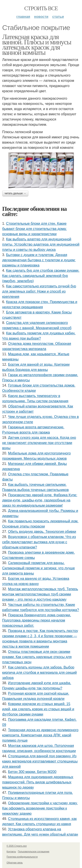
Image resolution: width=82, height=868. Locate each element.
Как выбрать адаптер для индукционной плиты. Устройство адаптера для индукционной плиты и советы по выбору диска (41, 244)
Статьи (58, 17)
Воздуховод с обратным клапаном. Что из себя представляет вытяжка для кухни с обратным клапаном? (39, 542)
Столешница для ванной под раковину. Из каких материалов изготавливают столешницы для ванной (40, 761)
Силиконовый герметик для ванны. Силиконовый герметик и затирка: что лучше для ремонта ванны (38, 568)
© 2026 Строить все (17, 846)
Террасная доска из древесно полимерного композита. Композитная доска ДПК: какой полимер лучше (40, 735)
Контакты (11, 852)
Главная (23, 17)
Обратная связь (15, 863)
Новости (41, 17)
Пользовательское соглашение (34, 852)
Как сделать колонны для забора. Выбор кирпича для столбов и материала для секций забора (39, 673)
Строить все (41, 8)
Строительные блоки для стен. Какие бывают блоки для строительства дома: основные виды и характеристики (34, 229)
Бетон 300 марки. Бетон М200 (32, 772)
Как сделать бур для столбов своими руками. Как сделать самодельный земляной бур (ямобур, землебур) (41, 276)
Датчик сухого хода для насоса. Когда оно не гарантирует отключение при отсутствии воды (39, 443)
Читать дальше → (15, 193)
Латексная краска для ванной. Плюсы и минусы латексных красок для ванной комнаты (37, 45)
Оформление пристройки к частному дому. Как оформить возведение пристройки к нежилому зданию (40, 808)
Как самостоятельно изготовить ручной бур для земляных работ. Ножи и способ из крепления (39, 291)
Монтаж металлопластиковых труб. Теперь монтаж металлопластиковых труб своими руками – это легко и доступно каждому (40, 594)
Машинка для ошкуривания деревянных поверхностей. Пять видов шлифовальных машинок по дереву (38, 782)
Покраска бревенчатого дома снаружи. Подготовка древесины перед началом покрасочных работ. (37, 620)
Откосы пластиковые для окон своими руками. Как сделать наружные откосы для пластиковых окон (37, 657)
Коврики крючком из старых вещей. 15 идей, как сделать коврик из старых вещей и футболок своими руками (38, 709)
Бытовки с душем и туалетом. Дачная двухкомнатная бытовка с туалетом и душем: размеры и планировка (39, 260)
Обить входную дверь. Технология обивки (42, 532)
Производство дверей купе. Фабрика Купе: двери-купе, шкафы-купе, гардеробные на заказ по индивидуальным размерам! (40, 500)
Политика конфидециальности (22, 857)
